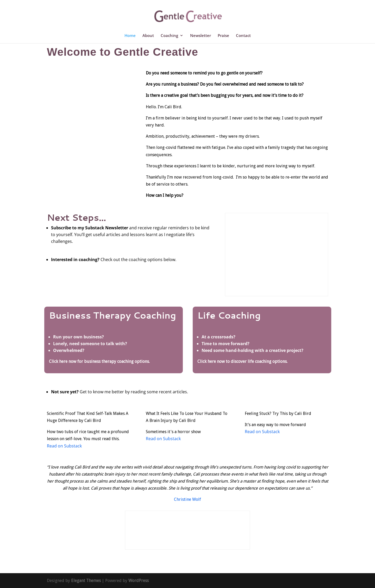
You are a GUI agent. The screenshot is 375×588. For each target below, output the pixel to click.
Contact (243, 36)
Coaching (169, 36)
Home (130, 36)
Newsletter (201, 36)
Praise (223, 36)
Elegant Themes (86, 581)
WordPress (139, 581)
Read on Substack (64, 446)
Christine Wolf (187, 499)
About (148, 36)
